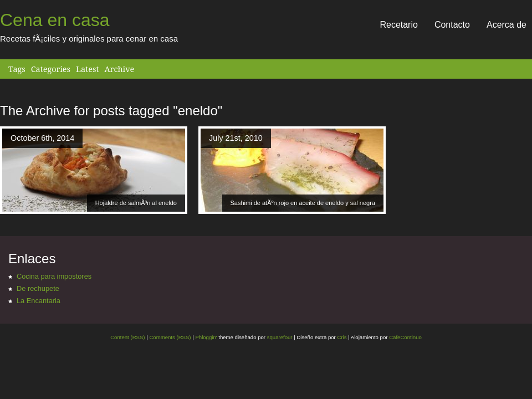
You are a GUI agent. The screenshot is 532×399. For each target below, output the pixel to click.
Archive (119, 69)
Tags (17, 69)
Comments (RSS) (170, 337)
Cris (342, 337)
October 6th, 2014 (42, 138)
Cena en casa (55, 20)
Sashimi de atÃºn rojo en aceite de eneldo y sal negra (303, 203)
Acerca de (507, 25)
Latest (87, 69)
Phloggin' (206, 337)
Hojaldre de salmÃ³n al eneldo (136, 203)
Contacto (452, 25)
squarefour (279, 337)
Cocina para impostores (54, 276)
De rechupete (38, 288)
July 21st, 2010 (236, 138)
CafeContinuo (405, 337)
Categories (51, 69)
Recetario (398, 25)
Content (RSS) (127, 337)
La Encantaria (39, 301)
